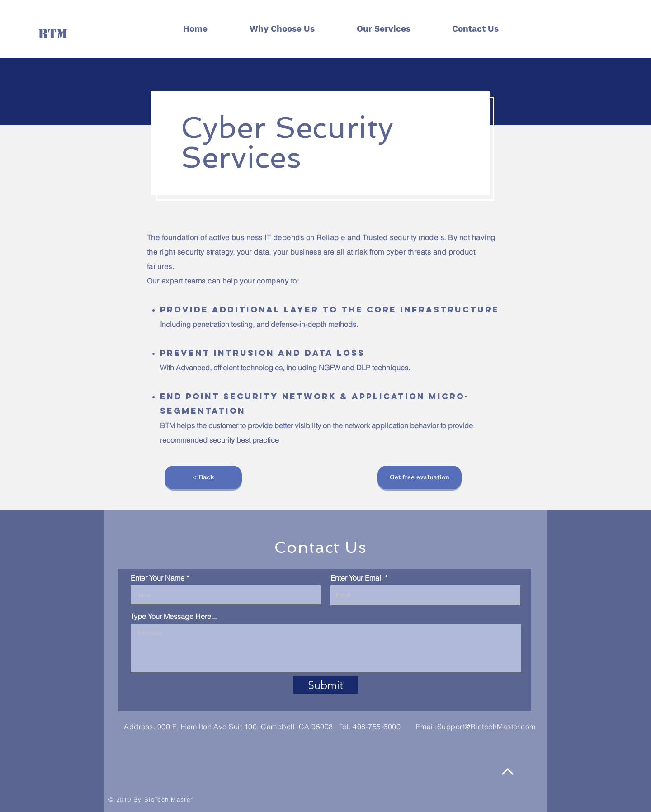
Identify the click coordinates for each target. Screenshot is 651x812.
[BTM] (53, 34)
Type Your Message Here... (174, 616)
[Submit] (325, 685)
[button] (420, 477)
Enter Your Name (158, 578)
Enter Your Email (357, 578)
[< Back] (203, 477)
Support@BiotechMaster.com (486, 727)
